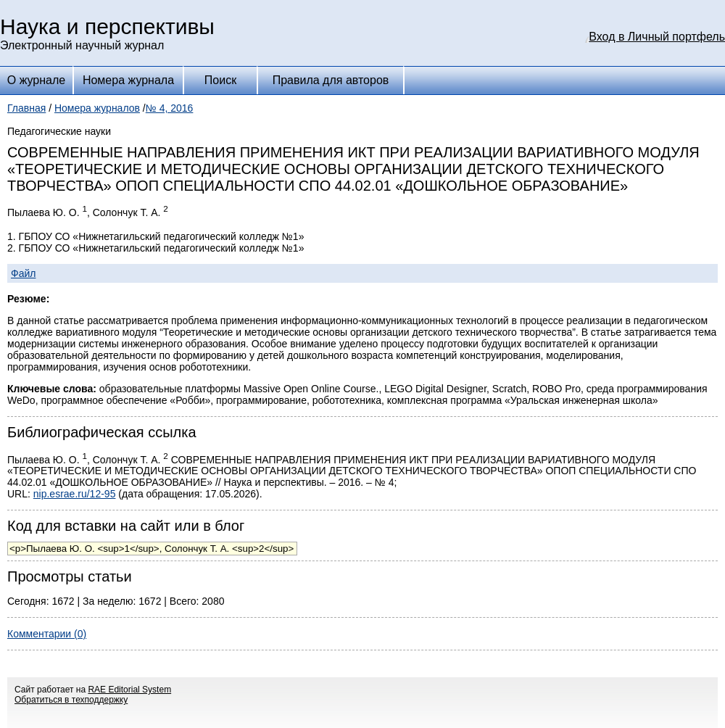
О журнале (36, 80)
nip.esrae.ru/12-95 (75, 494)
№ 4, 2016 (170, 108)
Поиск (220, 80)
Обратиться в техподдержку (71, 700)
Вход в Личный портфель (657, 37)
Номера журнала (128, 80)
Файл (23, 273)
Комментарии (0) (47, 634)
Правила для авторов (331, 80)
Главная (26, 108)
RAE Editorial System (129, 690)
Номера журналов (97, 108)
